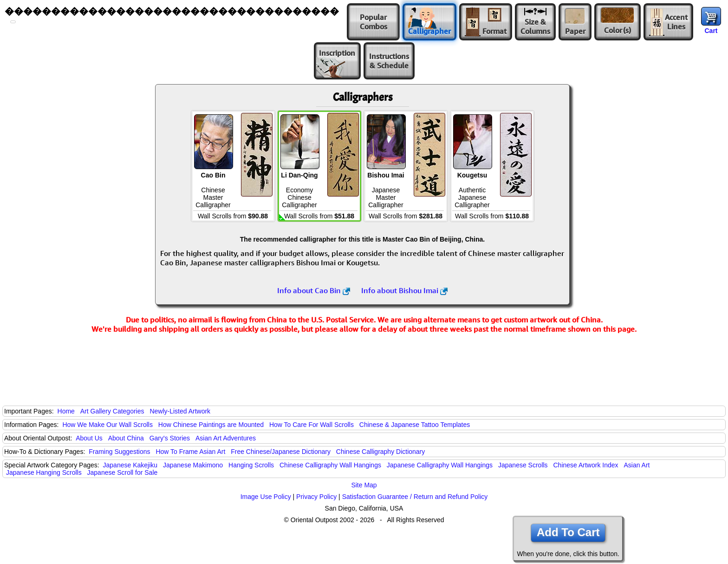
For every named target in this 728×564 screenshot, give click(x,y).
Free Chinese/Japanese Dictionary (281, 452)
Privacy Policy (316, 497)
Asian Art (637, 465)
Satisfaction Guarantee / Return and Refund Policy (415, 497)
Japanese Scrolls (523, 465)
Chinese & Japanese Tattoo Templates (415, 425)
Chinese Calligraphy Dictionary (380, 452)
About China (126, 438)
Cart (711, 31)
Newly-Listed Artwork (180, 411)
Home (66, 411)
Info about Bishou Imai (404, 290)
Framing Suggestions (119, 452)
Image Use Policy (266, 497)
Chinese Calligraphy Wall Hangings (330, 465)
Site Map (364, 485)
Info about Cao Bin (314, 290)
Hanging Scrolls (251, 465)
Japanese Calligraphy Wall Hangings (440, 465)
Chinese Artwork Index (586, 465)
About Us (89, 438)
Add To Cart (568, 532)
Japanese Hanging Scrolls (44, 472)
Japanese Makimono (193, 465)
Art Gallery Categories (112, 411)
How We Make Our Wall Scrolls (107, 425)
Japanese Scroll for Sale (123, 472)
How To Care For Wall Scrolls (312, 425)
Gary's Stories (170, 438)
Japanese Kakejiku (130, 465)
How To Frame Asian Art (190, 452)
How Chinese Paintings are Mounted (211, 425)
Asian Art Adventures (226, 438)
